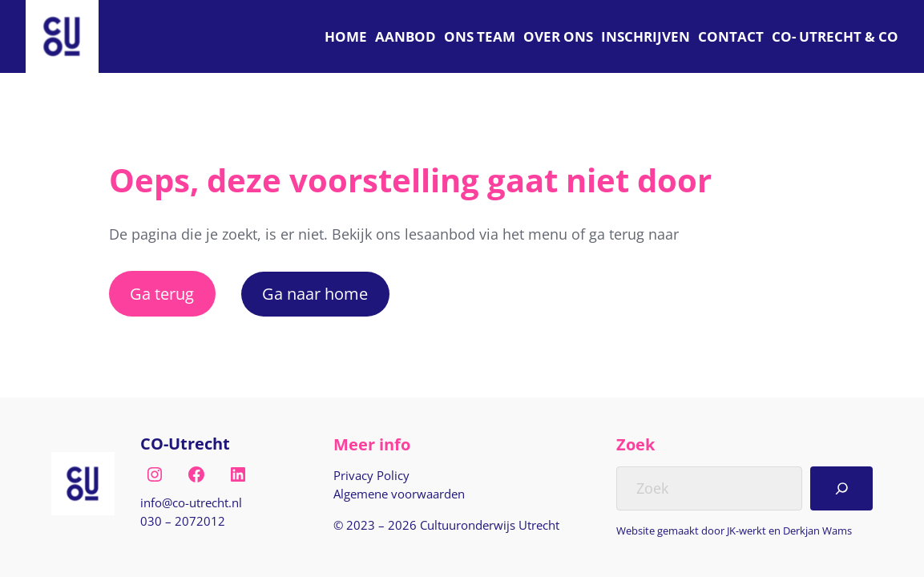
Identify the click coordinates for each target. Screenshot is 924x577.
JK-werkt (746, 531)
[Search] (841, 488)
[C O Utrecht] (835, 37)
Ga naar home (315, 294)
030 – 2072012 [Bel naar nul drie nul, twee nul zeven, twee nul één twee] (183, 521)
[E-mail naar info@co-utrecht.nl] (191, 503)
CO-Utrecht (185, 444)
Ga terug (162, 294)
